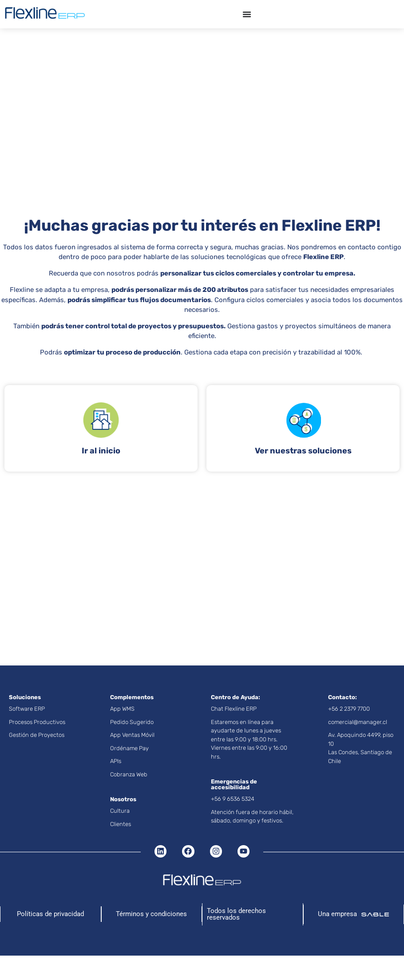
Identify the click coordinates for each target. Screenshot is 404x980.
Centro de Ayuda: (236, 697)
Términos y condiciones (151, 914)
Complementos (132, 697)
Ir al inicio (101, 451)
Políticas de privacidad (50, 914)
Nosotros (123, 799)
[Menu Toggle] (247, 14)
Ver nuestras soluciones (303, 451)
